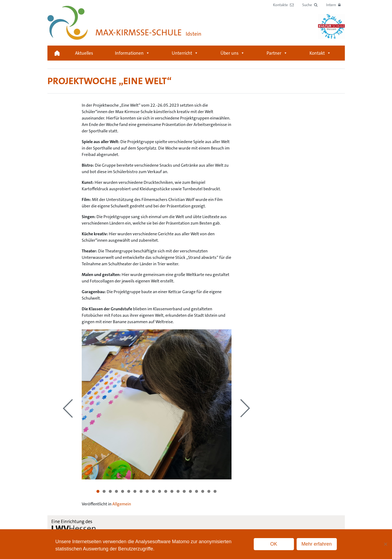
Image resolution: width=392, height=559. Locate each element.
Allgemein (122, 504)
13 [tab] (172, 491)
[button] (310, 5)
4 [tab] (116, 491)
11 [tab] (160, 491)
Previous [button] (68, 408)
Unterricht (185, 53)
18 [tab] (203, 491)
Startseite (57, 53)
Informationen (132, 53)
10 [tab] (153, 491)
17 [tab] (197, 491)
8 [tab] (141, 491)
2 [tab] (104, 491)
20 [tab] (215, 491)
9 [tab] (147, 491)
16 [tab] (190, 491)
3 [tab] (110, 491)
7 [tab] (135, 491)
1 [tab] (98, 491)
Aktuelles (84, 53)
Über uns (233, 53)
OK (274, 544)
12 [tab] (166, 491)
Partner (277, 53)
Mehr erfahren (317, 544)
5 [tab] (123, 491)
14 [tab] (178, 491)
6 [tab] (129, 491)
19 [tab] (209, 491)
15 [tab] (184, 491)
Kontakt (320, 53)
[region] (157, 404)
